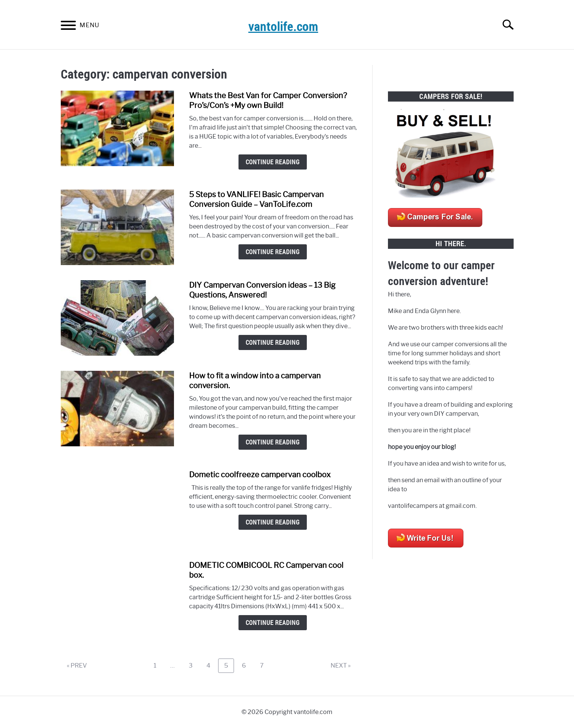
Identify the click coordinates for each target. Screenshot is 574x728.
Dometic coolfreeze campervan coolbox (260, 475)
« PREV (77, 666)
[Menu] (68, 27)
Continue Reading (273, 162)
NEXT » (341, 666)
